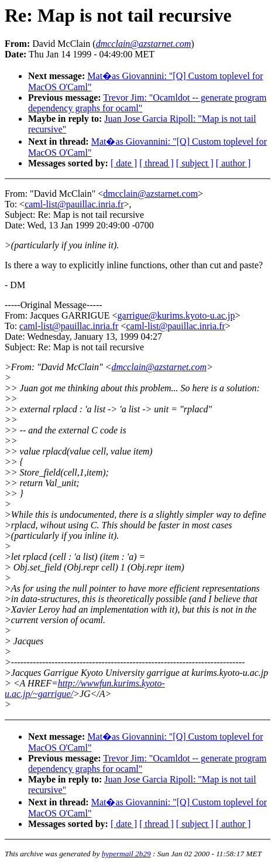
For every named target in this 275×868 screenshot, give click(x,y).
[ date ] (124, 163)
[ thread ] (157, 163)
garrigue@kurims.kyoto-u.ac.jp (176, 315)
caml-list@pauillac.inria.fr (74, 204)
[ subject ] (195, 163)
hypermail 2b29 (126, 854)
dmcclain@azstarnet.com (150, 194)
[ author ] (233, 163)
